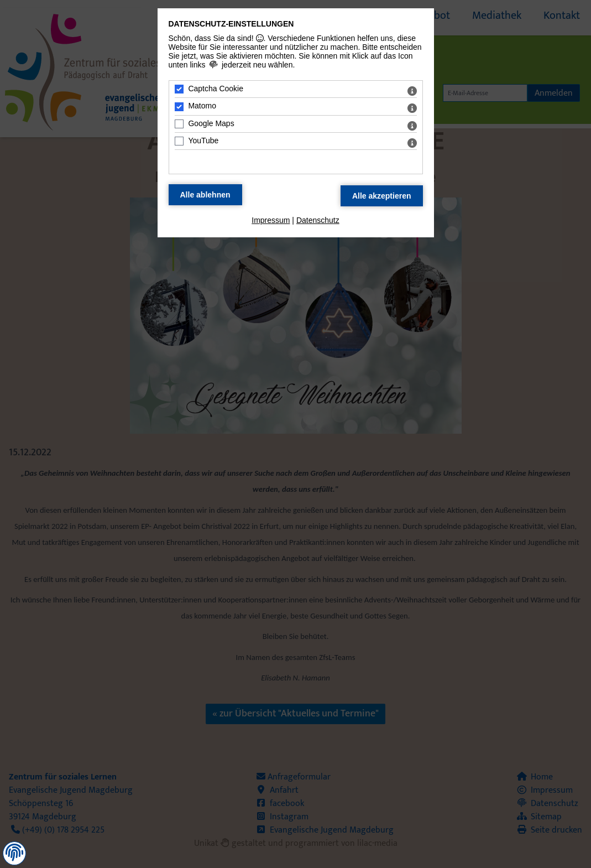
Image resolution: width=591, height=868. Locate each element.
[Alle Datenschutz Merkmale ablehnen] (205, 195)
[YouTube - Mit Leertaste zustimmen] (179, 141)
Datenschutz (318, 220)
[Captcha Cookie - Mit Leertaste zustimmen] (179, 89)
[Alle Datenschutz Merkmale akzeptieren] (382, 196)
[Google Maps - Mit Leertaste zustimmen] (179, 124)
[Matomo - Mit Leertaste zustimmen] (179, 107)
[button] (14, 853)
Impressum (271, 220)
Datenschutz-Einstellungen (231, 24)
